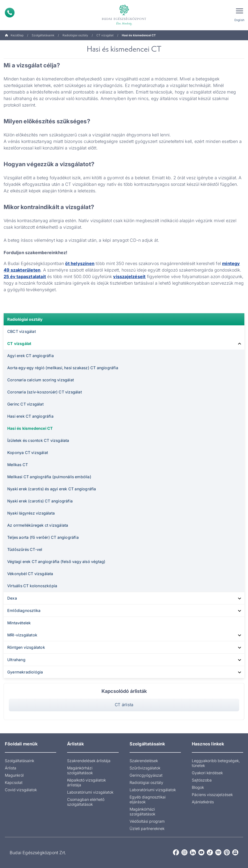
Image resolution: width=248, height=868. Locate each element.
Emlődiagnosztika (24, 610)
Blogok (198, 787)
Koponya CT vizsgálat (28, 453)
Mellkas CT (18, 465)
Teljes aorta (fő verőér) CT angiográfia (43, 537)
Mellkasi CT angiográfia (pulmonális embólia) (49, 477)
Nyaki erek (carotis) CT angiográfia (40, 501)
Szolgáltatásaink (43, 35)
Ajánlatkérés (203, 802)
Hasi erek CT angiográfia (30, 416)
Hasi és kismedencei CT (30, 428)
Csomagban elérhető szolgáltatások (86, 802)
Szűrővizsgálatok (145, 768)
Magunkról (14, 775)
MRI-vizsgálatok (22, 635)
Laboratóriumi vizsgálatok (90, 792)
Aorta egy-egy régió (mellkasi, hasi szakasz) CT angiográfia (63, 368)
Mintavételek (19, 623)
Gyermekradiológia (25, 672)
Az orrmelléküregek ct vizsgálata (38, 525)
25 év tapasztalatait (25, 277)
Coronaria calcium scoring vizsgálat (41, 380)
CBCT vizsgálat (22, 331)
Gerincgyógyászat (146, 775)
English (239, 20)
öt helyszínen (80, 263)
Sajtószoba (202, 780)
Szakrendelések (144, 761)
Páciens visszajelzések (212, 795)
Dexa (12, 598)
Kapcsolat (14, 782)
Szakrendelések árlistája (89, 761)
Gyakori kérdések (207, 773)
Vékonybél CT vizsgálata (30, 574)
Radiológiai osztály (75, 35)
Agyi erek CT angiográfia (31, 356)
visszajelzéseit (129, 277)
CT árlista (124, 705)
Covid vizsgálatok (21, 790)
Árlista (11, 768)
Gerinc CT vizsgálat (25, 404)
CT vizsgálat (105, 35)
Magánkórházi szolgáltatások (80, 770)
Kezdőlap (14, 35)
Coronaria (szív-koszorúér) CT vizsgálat (45, 392)
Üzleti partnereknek (147, 829)
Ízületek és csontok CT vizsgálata (38, 440)
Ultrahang (16, 660)
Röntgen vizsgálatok (26, 647)
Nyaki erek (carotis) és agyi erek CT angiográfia (52, 489)
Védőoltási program (147, 821)
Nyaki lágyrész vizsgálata (31, 513)
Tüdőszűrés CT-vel (25, 549)
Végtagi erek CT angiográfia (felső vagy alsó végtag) (56, 562)
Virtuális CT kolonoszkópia (32, 586)
